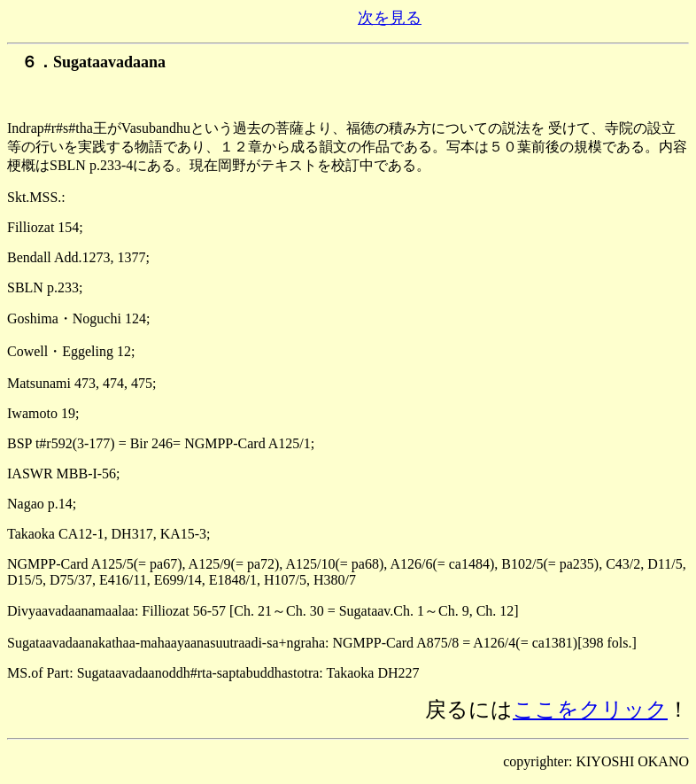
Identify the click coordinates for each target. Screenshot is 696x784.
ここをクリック (590, 710)
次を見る (390, 18)
